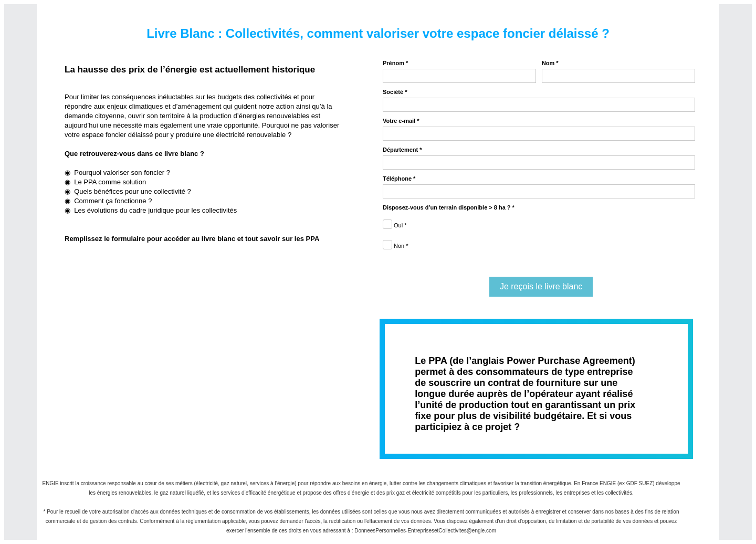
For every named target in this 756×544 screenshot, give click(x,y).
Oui (398, 225)
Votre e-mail (399, 121)
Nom (548, 63)
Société (393, 92)
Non (399, 246)
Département (400, 150)
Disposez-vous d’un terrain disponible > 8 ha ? (447, 207)
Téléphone (397, 179)
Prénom (393, 63)
